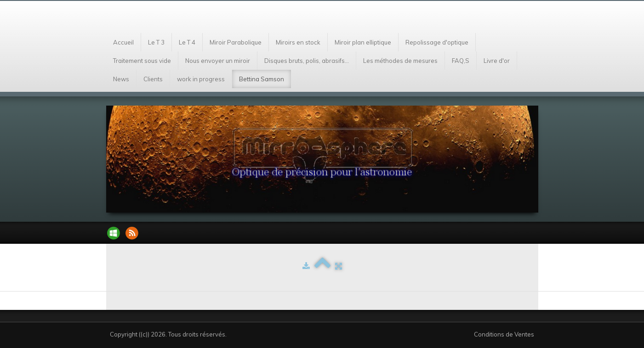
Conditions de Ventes (504, 334)
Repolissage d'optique (437, 42)
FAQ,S (461, 61)
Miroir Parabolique (236, 42)
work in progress (201, 79)
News (121, 79)
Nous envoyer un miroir (218, 61)
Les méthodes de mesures (400, 61)
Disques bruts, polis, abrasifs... (307, 61)
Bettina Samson (262, 79)
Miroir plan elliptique (363, 42)
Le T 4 (187, 42)
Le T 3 (156, 42)
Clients (153, 79)
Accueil (123, 42)
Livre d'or (497, 61)
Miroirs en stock (298, 42)
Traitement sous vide (142, 61)
